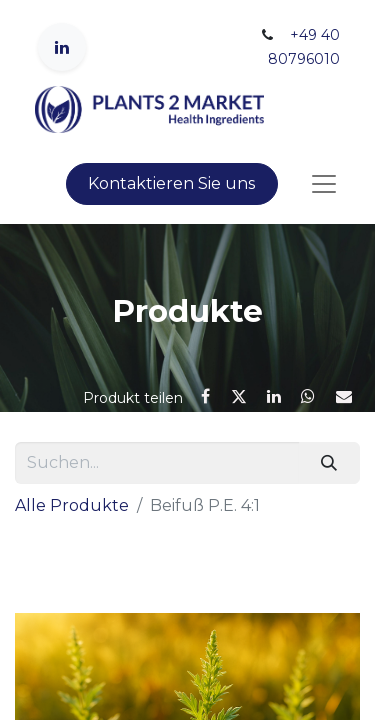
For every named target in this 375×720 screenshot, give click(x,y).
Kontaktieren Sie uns (171, 183)
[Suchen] (329, 463)
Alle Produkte (72, 505)
